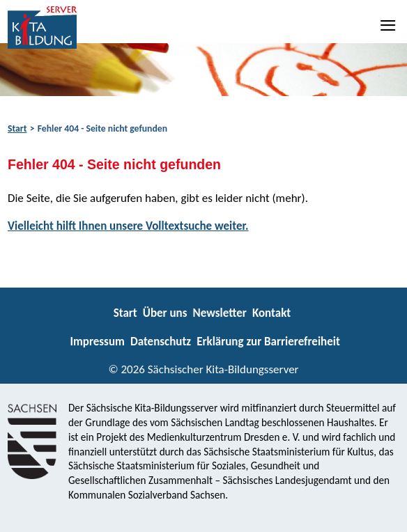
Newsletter (220, 313)
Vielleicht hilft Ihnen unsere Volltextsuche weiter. (128, 226)
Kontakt (271, 313)
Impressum (97, 342)
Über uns (165, 313)
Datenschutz (161, 342)
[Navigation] (389, 25)
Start (17, 128)
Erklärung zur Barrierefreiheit (268, 342)
